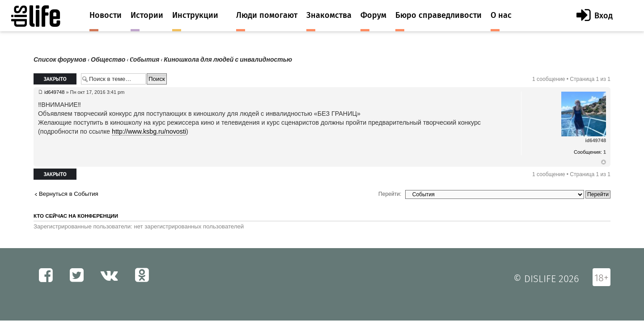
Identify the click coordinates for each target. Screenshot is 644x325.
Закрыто (55, 79)
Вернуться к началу (604, 162)
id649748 (54, 92)
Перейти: (390, 194)
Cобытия (144, 60)
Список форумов (60, 60)
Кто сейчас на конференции (76, 216)
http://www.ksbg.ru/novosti (149, 131)
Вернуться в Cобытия (69, 194)
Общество (108, 60)
